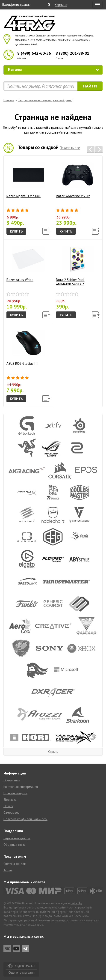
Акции (8, 870)
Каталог (54, 69)
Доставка (10, 800)
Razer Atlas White (25, 262)
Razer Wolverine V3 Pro (75, 179)
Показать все (70, 148)
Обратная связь (14, 845)
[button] (91, 150)
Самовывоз (11, 813)
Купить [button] (16, 231)
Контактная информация (21, 787)
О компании (12, 780)
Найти (90, 86)
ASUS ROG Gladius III (25, 346)
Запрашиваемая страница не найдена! (45, 100)
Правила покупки (15, 793)
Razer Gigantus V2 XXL (25, 179)
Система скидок (15, 864)
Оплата (8, 806)
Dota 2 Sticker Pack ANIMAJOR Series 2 (75, 265)
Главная (9, 100)
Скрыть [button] (53, 752)
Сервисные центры (17, 838)
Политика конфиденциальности (25, 819)
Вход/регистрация (16, 4)
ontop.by (76, 903)
